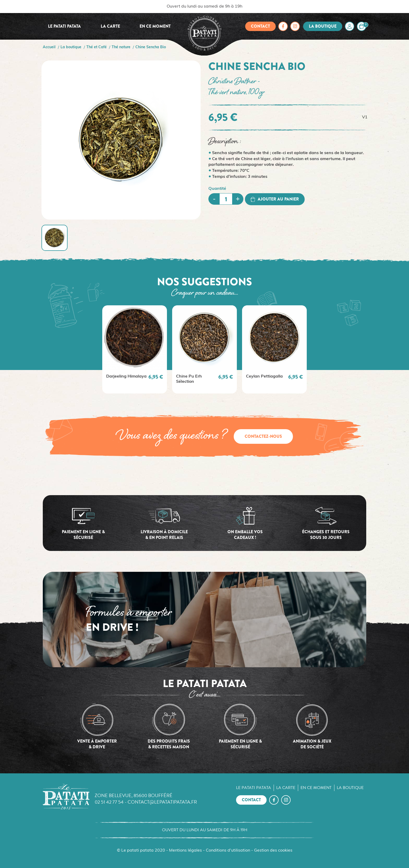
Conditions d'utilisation (228, 851)
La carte (110, 26)
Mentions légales (185, 851)
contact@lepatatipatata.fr (162, 802)
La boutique (323, 26)
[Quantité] (226, 199)
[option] (135, 349)
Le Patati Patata (64, 26)
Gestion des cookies (273, 851)
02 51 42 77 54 (109, 802)
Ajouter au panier (275, 199)
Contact (260, 26)
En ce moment (155, 26)
